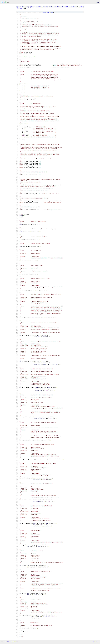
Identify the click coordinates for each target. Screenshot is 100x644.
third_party (26, 7)
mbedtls (45, 7)
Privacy (12, 642)
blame (52, 12)
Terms (16, 642)
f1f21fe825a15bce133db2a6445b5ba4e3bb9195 (63, 7)
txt (94, 642)
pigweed (19, 7)
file (44, 12)
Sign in (97, 2)
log (48, 12)
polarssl (19, 9)
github (32, 7)
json (97, 642)
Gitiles (8, 642)
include (82, 7)
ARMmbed (38, 7)
